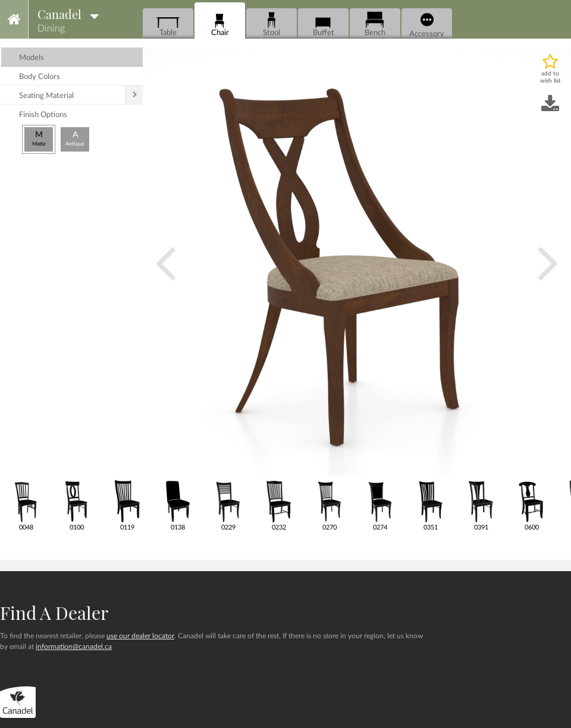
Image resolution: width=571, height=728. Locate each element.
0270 (329, 505)
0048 (26, 505)
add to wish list (550, 77)
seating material (46, 96)
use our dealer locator (140, 636)
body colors (40, 77)
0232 (279, 505)
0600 (531, 505)
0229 (228, 505)
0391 (481, 505)
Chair (220, 24)
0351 (430, 505)
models (32, 58)
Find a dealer (54, 613)
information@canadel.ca (74, 647)
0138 (178, 505)
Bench (375, 24)
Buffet (323, 24)
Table (168, 24)
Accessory (427, 26)
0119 (127, 505)
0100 (76, 505)
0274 (380, 505)
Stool (272, 24)
